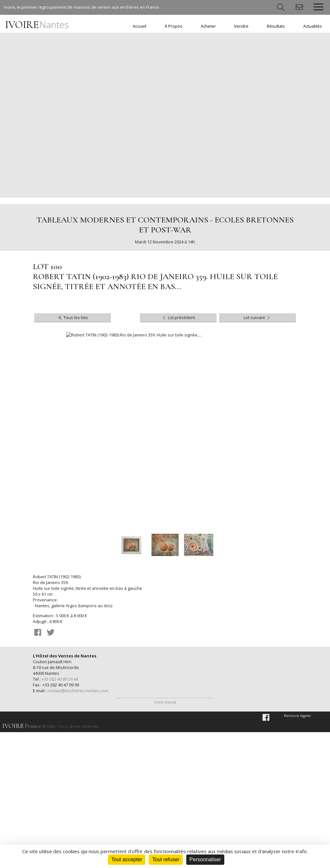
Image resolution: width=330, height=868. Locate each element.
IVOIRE (37, 25)
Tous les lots (73, 317)
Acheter (208, 26)
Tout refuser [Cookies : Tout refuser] (166, 859)
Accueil (140, 26)
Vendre (241, 26)
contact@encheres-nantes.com (78, 691)
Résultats (276, 26)
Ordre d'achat (165, 838)
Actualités (313, 26)
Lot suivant (257, 317)
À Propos (174, 26)
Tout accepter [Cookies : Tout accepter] (127, 859)
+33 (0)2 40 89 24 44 (60, 679)
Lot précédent (178, 317)
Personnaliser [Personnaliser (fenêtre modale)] (205, 859)
